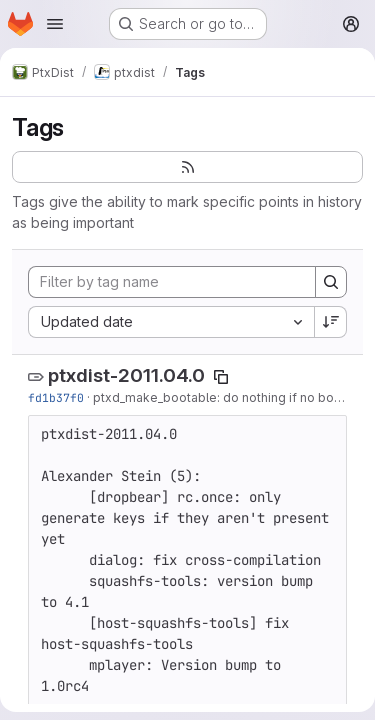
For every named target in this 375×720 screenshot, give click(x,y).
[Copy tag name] (221, 377)
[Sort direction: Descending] (331, 322)
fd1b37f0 (56, 397)
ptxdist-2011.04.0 (126, 375)
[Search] (331, 282)
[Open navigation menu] (55, 24)
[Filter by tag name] (172, 282)
